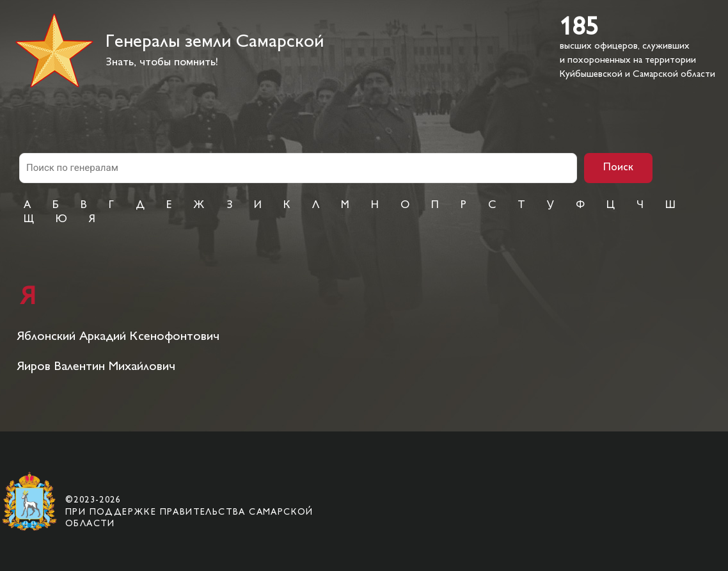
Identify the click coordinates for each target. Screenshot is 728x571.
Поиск (618, 168)
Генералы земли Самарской (215, 43)
